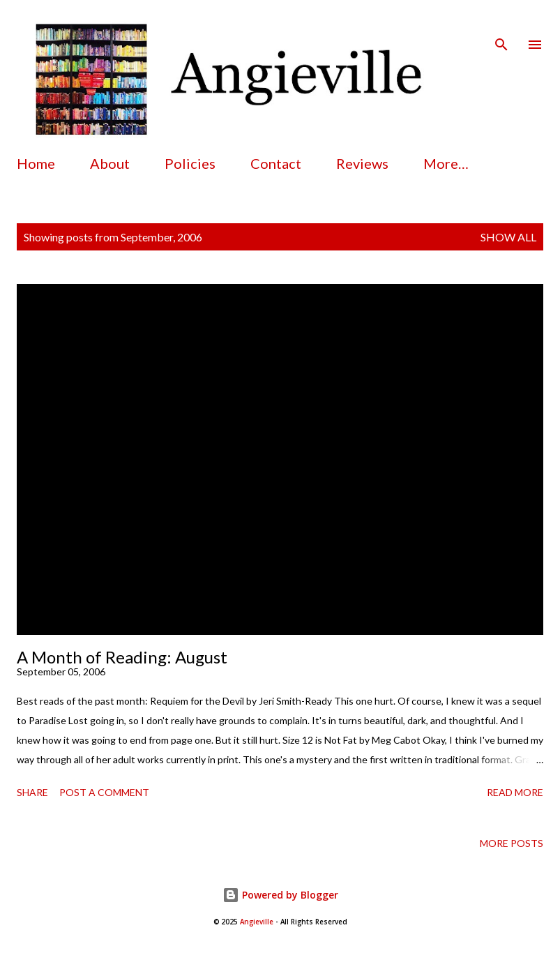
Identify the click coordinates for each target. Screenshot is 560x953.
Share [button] (32, 792)
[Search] (501, 25)
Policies (190, 163)
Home (36, 163)
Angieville (257, 922)
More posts (512, 843)
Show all (508, 237)
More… (446, 163)
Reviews (362, 163)
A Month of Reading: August (122, 657)
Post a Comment (104, 792)
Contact (276, 163)
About (110, 163)
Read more (515, 792)
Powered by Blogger (280, 895)
